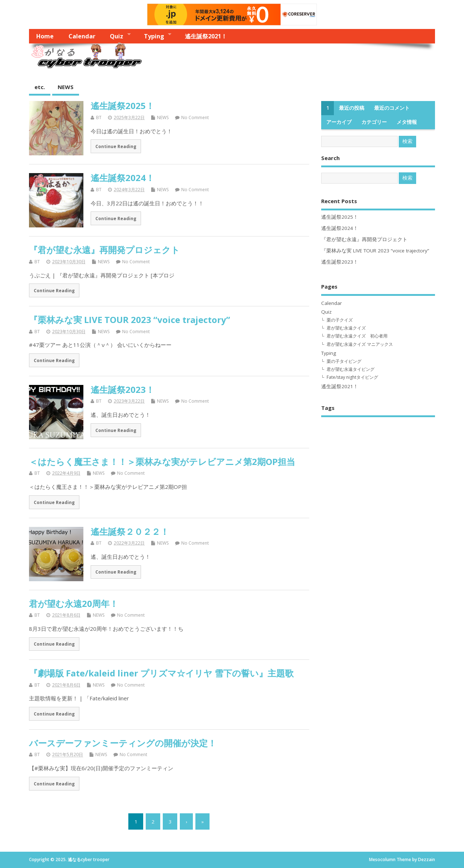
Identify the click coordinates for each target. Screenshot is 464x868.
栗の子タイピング (344, 361)
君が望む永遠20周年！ (74, 603)
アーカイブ (339, 122)
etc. (40, 87)
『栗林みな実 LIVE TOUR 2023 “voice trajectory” (130, 320)
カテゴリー (374, 122)
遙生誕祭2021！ (206, 36)
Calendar (82, 36)
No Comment (195, 118)
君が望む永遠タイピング (351, 369)
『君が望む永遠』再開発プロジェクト (104, 250)
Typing (154, 36)
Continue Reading (116, 146)
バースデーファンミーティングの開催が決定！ (123, 743)
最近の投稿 (352, 108)
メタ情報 (407, 122)
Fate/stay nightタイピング (352, 377)
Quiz (117, 36)
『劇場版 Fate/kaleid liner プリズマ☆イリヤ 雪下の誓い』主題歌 (161, 673)
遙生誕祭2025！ (123, 106)
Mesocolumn (382, 859)
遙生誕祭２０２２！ (130, 531)
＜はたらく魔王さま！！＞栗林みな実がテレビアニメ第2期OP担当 (162, 462)
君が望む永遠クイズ (346, 328)
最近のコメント (392, 108)
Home (45, 36)
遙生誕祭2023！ (123, 389)
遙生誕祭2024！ (123, 178)
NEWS (66, 87)
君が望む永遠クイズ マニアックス (360, 344)
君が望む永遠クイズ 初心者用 (357, 336)
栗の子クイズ (340, 320)
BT (99, 118)
